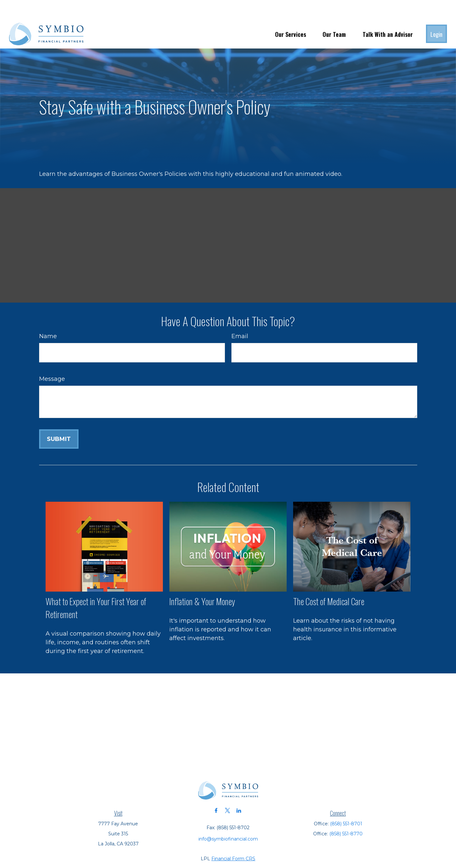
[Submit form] (59, 420)
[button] (291, 15)
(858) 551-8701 (346, 804)
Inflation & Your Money (202, 582)
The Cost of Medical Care (329, 582)
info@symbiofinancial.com (228, 820)
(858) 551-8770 (346, 814)
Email (240, 317)
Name (48, 317)
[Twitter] (227, 791)
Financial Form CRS (233, 839)
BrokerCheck (300, 851)
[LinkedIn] (239, 791)
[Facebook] (216, 791)
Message (52, 359)
